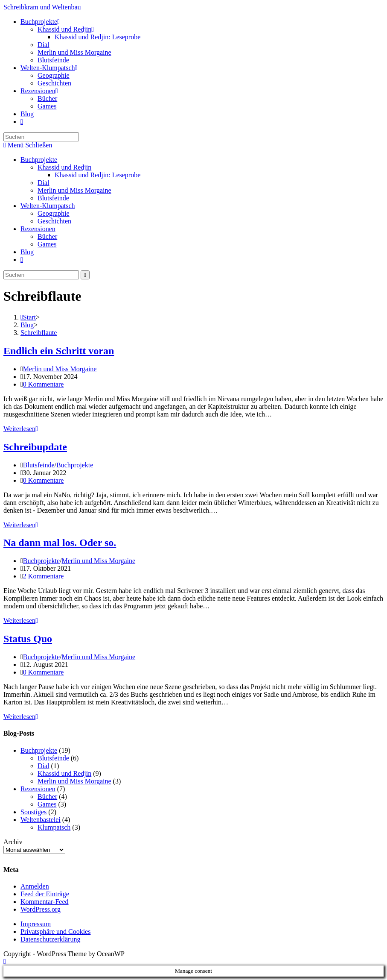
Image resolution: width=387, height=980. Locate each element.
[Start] (28, 317)
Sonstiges (33, 812)
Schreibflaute (39, 333)
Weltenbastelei (41, 820)
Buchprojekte (39, 160)
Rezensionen (38, 229)
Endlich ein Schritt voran (59, 351)
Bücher (47, 236)
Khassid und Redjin (64, 167)
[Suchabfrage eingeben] (41, 137)
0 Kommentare (44, 384)
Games (47, 244)
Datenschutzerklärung (50, 939)
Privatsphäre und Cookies (55, 932)
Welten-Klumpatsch (48, 206)
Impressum (36, 924)
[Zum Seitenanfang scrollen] (5, 961)
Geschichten (54, 221)
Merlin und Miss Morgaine (74, 190)
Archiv (13, 842)
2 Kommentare (44, 576)
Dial (44, 183)
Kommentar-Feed (45, 902)
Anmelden (35, 886)
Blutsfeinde (53, 198)
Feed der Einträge (45, 894)
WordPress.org (41, 909)
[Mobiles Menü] (28, 145)
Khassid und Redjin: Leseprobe (97, 175)
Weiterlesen (21, 429)
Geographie (54, 213)
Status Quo (28, 639)
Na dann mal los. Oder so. (60, 543)
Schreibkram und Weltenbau (42, 7)
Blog (27, 252)
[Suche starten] (85, 275)
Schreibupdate (35, 447)
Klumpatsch (54, 827)
